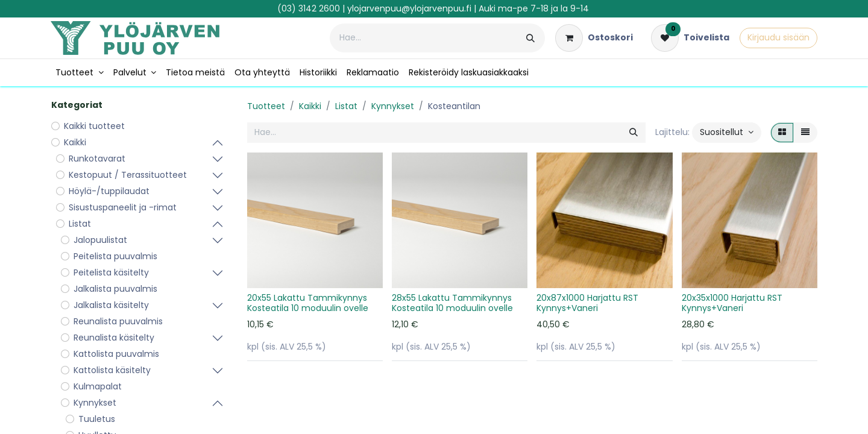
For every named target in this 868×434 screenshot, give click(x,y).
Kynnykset (393, 106)
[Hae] (530, 38)
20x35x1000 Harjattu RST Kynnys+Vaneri (732, 303)
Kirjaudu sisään (778, 37)
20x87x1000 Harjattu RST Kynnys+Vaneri (587, 303)
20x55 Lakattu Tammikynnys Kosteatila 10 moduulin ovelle (308, 303)
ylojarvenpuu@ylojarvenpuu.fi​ (409, 8)
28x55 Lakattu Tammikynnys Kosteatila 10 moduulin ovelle (452, 303)
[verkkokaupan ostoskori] (594, 38)
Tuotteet (266, 106)
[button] (727, 133)
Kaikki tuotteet (94, 126)
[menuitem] (80, 73)
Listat (346, 106)
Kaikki (310, 106)
